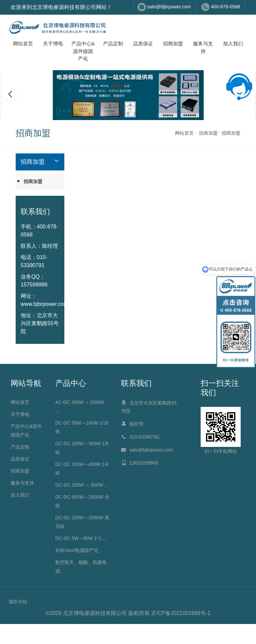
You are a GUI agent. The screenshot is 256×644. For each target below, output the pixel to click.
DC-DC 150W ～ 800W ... (82, 485)
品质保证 (143, 44)
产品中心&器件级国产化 (83, 51)
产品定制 (113, 44)
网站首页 (23, 44)
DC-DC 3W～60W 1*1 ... (81, 538)
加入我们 (233, 44)
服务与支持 (203, 47)
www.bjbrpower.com (44, 304)
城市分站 (18, 602)
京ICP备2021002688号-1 (181, 613)
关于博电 (53, 44)
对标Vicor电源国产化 (77, 550)
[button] (121, 113)
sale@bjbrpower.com (169, 7)
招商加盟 (173, 44)
